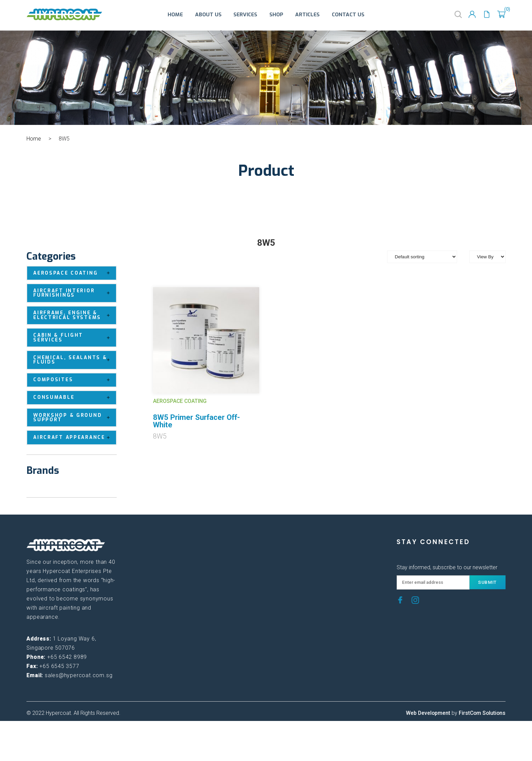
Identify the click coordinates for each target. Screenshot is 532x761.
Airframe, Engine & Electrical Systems (75, 315)
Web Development (428, 713)
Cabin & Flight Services (75, 338)
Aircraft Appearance (75, 437)
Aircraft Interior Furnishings (75, 293)
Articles (307, 15)
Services (245, 15)
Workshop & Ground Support (75, 418)
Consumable (75, 398)
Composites (75, 380)
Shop (276, 15)
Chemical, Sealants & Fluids (75, 360)
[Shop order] (422, 257)
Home (175, 15)
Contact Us (348, 15)
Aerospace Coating (75, 273)
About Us (208, 15)
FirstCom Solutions (482, 713)
